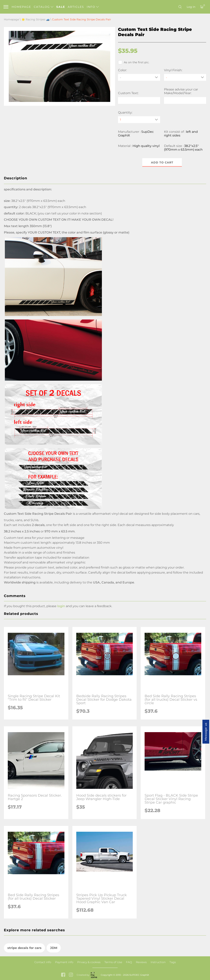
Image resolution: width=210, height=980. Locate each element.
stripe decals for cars (24, 948)
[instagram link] (71, 975)
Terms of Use (113, 962)
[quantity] (139, 120)
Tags (173, 962)
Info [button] (93, 7)
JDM (54, 948)
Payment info (64, 962)
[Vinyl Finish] (185, 77)
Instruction (158, 962)
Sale (61, 7)
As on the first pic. (134, 62)
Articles (76, 7)
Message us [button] (206, 732)
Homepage (21, 7)
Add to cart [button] (162, 162)
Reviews (141, 962)
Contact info (43, 962)
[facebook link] (63, 975)
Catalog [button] (44, 7)
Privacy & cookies (89, 962)
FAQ (129, 962)
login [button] (61, 606)
